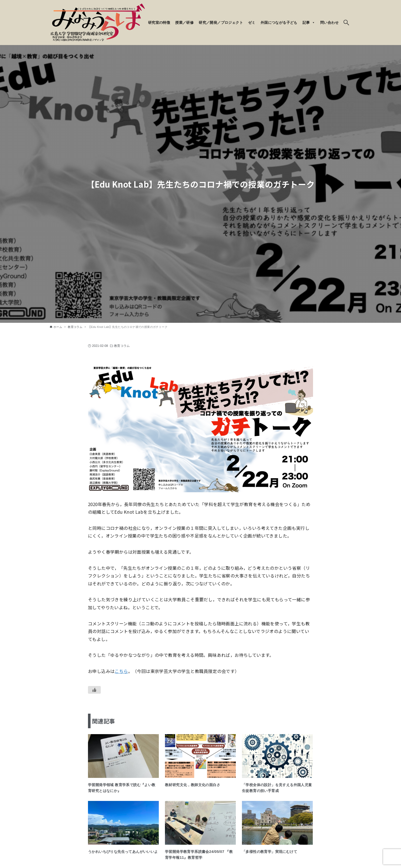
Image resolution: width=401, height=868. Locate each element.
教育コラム (122, 346)
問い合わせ (329, 23)
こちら (121, 671)
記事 (309, 23)
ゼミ (252, 23)
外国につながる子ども (279, 23)
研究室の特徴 (159, 23)
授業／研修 (184, 23)
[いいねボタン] (94, 690)
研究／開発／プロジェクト (221, 23)
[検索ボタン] (346, 23)
